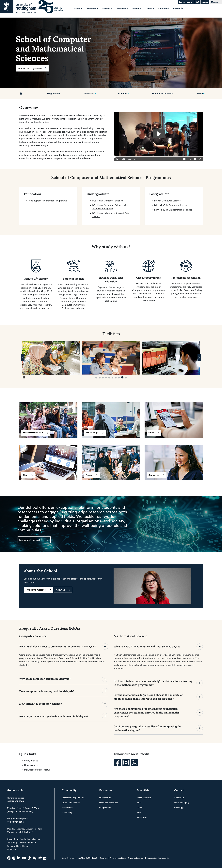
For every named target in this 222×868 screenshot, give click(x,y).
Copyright (104, 858)
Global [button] (137, 8)
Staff (197, 2)
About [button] (150, 8)
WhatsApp (179, 808)
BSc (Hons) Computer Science (108, 201)
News (154, 433)
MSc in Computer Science (167, 201)
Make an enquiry (182, 803)
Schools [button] (107, 8)
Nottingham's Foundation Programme (48, 201)
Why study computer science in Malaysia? (64, 679)
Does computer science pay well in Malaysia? (64, 691)
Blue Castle (142, 817)
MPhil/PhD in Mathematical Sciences (173, 210)
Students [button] (92, 8)
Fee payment (105, 808)
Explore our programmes (32, 68)
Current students (186, 2)
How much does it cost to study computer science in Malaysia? (64, 647)
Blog (28, 475)
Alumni (205, 2)
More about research (34, 540)
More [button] (200, 93)
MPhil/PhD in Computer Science (171, 205)
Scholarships (95, 433)
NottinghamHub (144, 798)
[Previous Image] (23, 357)
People (92, 475)
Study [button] (78, 8)
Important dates (106, 798)
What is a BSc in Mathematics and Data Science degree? (158, 647)
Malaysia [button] (215, 2)
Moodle (140, 808)
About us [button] (123, 93)
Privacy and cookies (136, 858)
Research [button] (122, 8)
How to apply (31, 765)
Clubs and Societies (71, 803)
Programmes (54, 93)
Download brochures (109, 803)
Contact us (179, 798)
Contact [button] (163, 8)
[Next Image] (199, 357)
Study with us (31, 761)
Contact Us (156, 475)
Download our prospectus (37, 770)
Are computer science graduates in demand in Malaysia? (64, 716)
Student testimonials (162, 93)
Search (178, 8)
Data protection (151, 858)
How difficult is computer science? (64, 704)
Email (139, 803)
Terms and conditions (118, 858)
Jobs (139, 812)
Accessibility (164, 858)
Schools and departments (73, 798)
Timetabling (67, 812)
